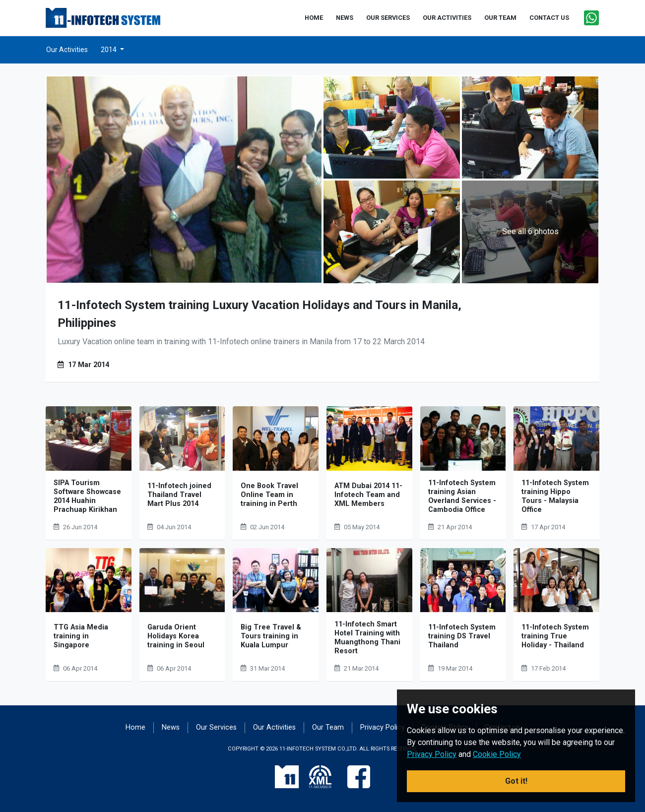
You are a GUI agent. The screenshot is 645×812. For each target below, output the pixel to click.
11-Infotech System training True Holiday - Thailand (555, 636)
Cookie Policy (497, 754)
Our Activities (67, 50)
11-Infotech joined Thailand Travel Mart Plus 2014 (179, 495)
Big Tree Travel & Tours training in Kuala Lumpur (271, 636)
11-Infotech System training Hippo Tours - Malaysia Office (555, 496)
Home (135, 727)
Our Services (216, 727)
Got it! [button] (516, 781)
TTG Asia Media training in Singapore (81, 636)
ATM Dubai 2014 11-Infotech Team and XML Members (368, 495)
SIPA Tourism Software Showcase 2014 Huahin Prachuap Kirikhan (87, 496)
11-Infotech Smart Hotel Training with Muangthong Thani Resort (367, 638)
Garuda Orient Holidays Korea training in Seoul (176, 636)
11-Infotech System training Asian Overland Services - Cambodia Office (462, 496)
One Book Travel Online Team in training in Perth (269, 495)
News (171, 727)
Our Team (328, 727)
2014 (109, 50)
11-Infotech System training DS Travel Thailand (462, 636)
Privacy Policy (383, 727)
